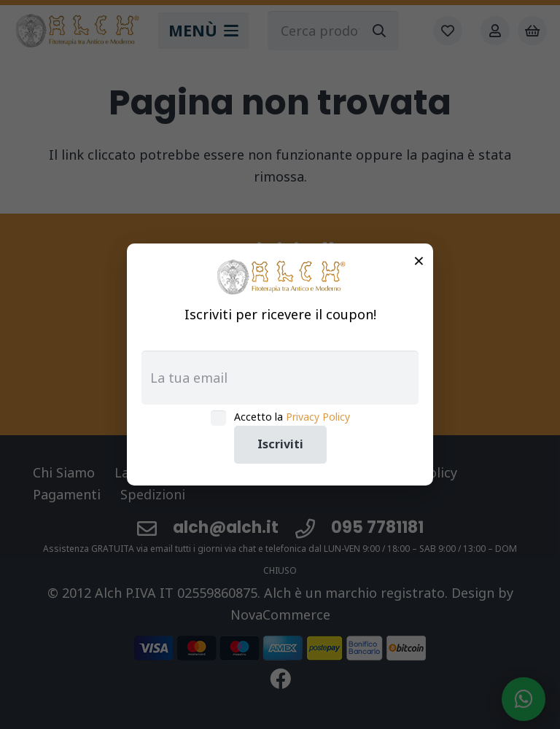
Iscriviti (280, 444)
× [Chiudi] (419, 260)
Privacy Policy (318, 417)
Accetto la (292, 417)
